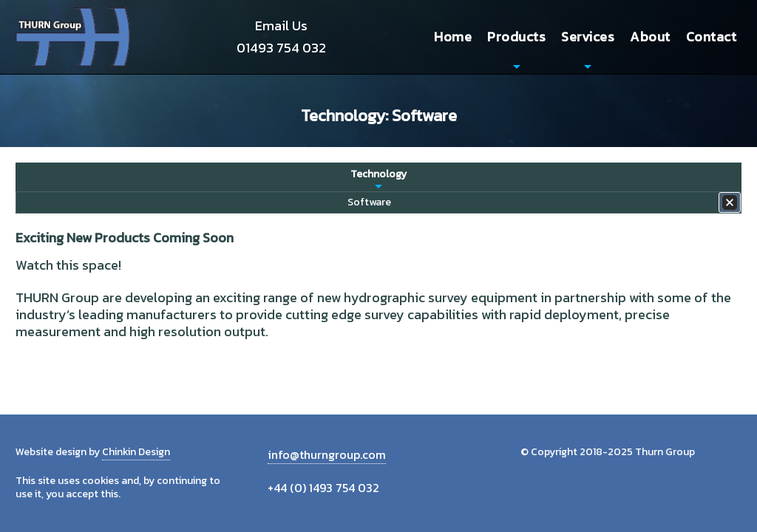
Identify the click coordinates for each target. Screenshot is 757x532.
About (650, 37)
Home (453, 37)
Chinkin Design (136, 452)
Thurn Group (74, 37)
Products (516, 37)
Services (588, 37)
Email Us (281, 25)
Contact (712, 37)
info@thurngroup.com (327, 454)
